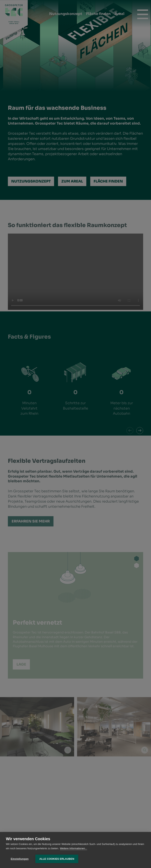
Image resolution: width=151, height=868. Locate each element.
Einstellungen (20, 859)
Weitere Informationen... (74, 848)
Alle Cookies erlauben (57, 859)
